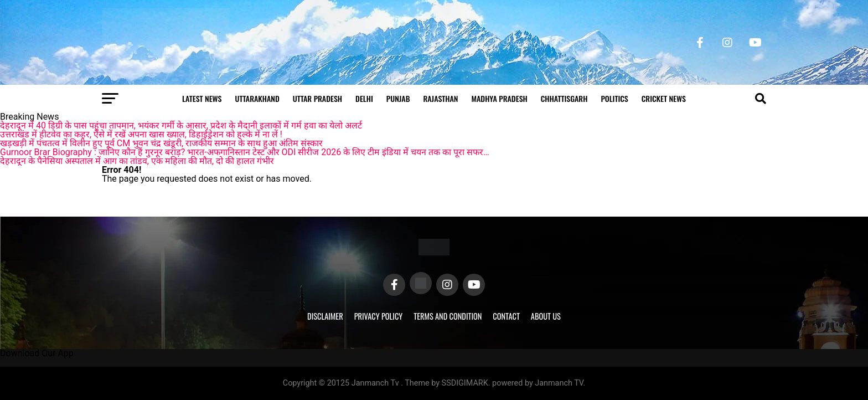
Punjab (398, 98)
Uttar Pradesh (317, 98)
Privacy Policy (379, 316)
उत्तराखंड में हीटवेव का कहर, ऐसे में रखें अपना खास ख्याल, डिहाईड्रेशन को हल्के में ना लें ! (141, 134)
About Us (546, 316)
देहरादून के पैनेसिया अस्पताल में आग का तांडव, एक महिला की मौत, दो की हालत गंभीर (137, 161)
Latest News (202, 98)
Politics (614, 98)
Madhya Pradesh (499, 98)
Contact (506, 316)
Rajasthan (440, 98)
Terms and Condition (448, 316)
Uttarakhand (257, 98)
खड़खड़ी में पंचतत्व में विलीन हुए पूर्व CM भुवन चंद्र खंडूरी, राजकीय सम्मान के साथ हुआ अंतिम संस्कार (161, 143)
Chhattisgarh (564, 98)
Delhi (364, 98)
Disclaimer (325, 316)
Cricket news (664, 98)
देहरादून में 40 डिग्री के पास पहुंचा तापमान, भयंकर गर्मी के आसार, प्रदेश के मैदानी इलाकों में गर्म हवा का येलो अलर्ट (181, 125)
